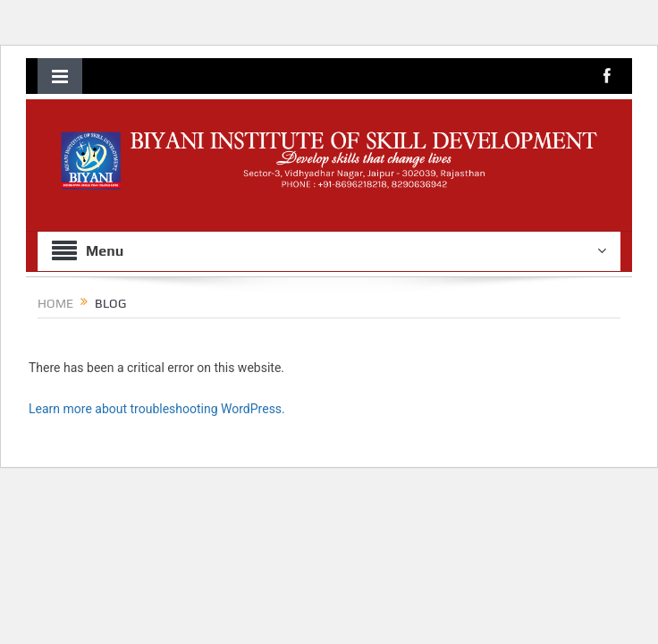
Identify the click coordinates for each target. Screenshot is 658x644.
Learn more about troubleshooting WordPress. (157, 409)
